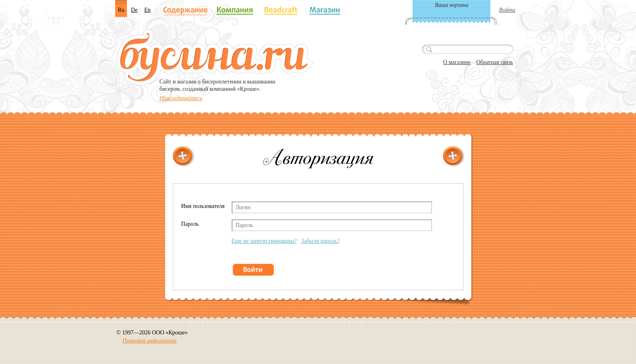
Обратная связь (495, 62)
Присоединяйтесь (181, 98)
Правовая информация (149, 341)
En (148, 10)
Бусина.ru (215, 57)
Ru (121, 10)
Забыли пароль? (320, 241)
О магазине (457, 62)
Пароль (190, 224)
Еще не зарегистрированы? (264, 241)
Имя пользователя (203, 206)
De (134, 10)
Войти (507, 10)
